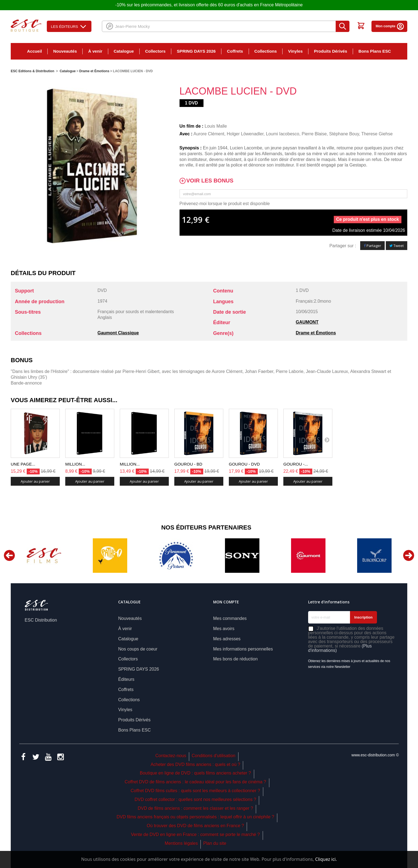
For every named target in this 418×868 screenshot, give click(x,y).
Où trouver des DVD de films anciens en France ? (195, 826)
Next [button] (409, 555)
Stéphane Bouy (344, 134)
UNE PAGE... (23, 464)
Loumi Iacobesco (283, 134)
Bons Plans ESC (375, 51)
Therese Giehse (377, 134)
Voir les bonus (210, 181)
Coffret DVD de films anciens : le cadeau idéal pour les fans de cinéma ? (196, 782)
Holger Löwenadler (245, 134)
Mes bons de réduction (235, 659)
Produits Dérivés (331, 51)
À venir (95, 51)
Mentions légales (181, 843)
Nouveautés (65, 51)
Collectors (155, 51)
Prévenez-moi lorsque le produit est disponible (225, 204)
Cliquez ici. (326, 859)
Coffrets (235, 51)
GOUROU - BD (188, 464)
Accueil (34, 51)
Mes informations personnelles (243, 649)
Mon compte (390, 26)
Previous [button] (9, 555)
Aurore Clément (209, 134)
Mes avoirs (224, 629)
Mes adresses (227, 639)
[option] (44, 556)
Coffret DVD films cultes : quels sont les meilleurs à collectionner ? (196, 791)
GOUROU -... (296, 464)
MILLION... (75, 464)
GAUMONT (307, 322)
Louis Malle (216, 126)
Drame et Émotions (316, 333)
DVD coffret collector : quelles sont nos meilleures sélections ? (196, 800)
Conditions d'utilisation (214, 756)
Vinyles (295, 51)
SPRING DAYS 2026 (196, 51)
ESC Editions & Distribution (32, 71)
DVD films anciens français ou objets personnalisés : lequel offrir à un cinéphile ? (195, 817)
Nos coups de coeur (138, 649)
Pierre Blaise (314, 134)
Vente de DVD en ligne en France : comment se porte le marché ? (196, 835)
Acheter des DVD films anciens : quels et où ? (196, 764)
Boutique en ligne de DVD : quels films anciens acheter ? (196, 773)
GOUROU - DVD (244, 464)
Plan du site (215, 843)
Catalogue (124, 51)
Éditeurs (126, 679)
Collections (266, 51)
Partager (372, 246)
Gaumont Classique (118, 333)
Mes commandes (230, 618)
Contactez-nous (171, 756)
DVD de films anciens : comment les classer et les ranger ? (195, 808)
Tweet (397, 246)
